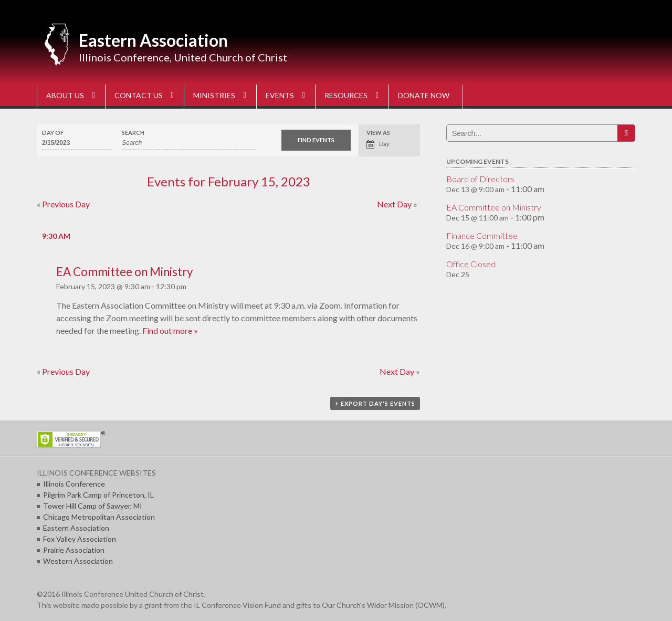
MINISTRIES (214, 95)
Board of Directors (480, 179)
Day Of (53, 133)
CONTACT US (139, 95)
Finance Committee (482, 235)
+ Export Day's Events (375, 403)
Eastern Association (153, 40)
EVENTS (280, 95)
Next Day (397, 204)
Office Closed (471, 264)
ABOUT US (65, 95)
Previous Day (63, 204)
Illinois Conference (74, 484)
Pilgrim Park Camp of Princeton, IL (98, 495)
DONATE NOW (424, 95)
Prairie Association (74, 550)
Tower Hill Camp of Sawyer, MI (93, 506)
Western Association (78, 561)
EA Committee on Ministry (124, 272)
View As (378, 133)
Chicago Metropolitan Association (99, 517)
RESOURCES (346, 95)
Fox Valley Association (80, 539)
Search (133, 133)
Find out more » (170, 330)
